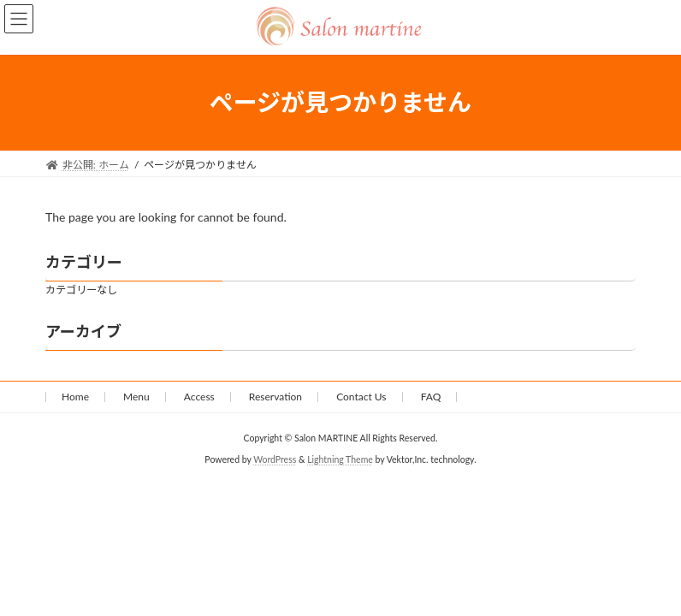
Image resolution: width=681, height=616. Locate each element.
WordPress (275, 459)
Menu (136, 397)
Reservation (275, 397)
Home (75, 397)
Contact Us (361, 397)
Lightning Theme (340, 459)
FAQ (431, 397)
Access (199, 397)
